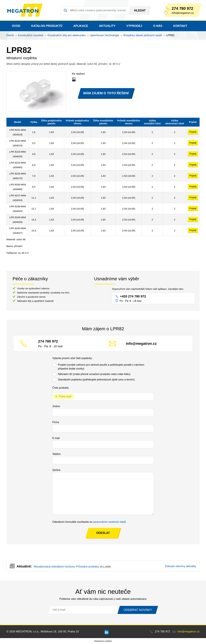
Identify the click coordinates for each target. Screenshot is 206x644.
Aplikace (81, 26)
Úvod (16, 26)
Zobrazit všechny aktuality (180, 566)
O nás (158, 26)
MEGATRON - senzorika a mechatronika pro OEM (25, 10)
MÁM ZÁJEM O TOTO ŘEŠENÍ (106, 93)
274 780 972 (182, 9)
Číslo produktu (61, 388)
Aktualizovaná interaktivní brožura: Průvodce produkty (66, 567)
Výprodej (134, 26)
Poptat (193, 132)
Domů (10, 35)
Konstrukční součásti (31, 35)
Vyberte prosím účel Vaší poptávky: (72, 358)
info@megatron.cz (141, 344)
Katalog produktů (47, 26)
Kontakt (180, 26)
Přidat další (65, 396)
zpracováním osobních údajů (110, 522)
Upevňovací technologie (105, 35)
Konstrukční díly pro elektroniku (67, 35)
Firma (56, 422)
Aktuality (107, 26)
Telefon (56, 454)
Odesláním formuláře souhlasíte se (89, 522)
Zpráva (56, 470)
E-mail (56, 438)
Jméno (56, 406)
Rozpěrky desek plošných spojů (143, 35)
